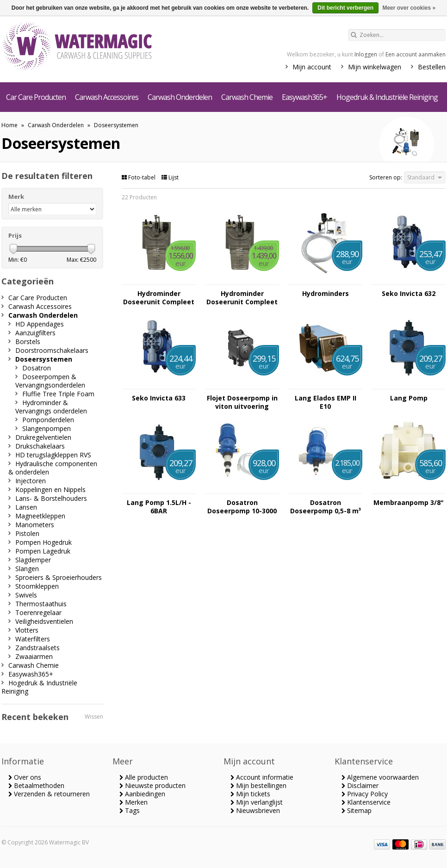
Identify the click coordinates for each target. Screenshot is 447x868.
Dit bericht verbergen (345, 8)
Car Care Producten (36, 97)
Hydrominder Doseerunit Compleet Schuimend (159, 298)
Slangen (27, 569)
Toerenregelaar (38, 613)
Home (9, 125)
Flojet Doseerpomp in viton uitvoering (242, 402)
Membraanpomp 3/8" (409, 503)
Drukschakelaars (40, 446)
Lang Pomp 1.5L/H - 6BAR (159, 507)
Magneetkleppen (40, 516)
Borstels (28, 342)
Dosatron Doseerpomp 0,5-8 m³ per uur (326, 507)
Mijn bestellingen (258, 785)
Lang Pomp (409, 398)
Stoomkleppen (37, 586)
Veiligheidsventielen (44, 621)
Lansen (26, 507)
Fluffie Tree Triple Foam (58, 394)
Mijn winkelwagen (375, 67)
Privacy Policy (365, 794)
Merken (133, 802)
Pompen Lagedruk (43, 551)
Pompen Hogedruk (43, 542)
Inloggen (366, 54)
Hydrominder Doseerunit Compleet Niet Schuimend (242, 298)
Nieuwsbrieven (255, 810)
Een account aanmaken (416, 54)
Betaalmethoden (36, 785)
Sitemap (357, 810)
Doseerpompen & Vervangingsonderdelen (50, 381)
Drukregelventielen (43, 437)
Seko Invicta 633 (159, 398)
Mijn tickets (250, 794)
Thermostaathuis (41, 604)
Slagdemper (33, 560)
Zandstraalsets (37, 648)
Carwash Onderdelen (180, 97)
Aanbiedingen (142, 794)
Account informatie (262, 777)
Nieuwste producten (152, 785)
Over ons (25, 777)
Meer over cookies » (409, 8)
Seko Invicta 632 (409, 294)
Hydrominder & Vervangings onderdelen (51, 407)
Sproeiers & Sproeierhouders (59, 577)
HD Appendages (40, 324)
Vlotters (27, 630)
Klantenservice (366, 802)
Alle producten (144, 777)
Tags (130, 810)
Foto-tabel (139, 177)
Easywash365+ (304, 97)
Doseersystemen (116, 125)
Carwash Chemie (247, 97)
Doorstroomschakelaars (52, 350)
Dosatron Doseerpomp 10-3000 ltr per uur (242, 507)
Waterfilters (33, 639)
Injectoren (31, 481)
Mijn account (312, 67)
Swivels (26, 595)
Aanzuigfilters (35, 333)
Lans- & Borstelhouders (51, 498)
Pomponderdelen (48, 420)
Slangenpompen (47, 428)
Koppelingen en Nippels (50, 489)
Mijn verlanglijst (257, 802)
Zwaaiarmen (34, 656)
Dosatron (37, 368)
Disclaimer (360, 785)
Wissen (94, 717)
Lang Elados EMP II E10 (326, 402)
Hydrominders (326, 294)
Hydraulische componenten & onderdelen (53, 468)
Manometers (35, 525)
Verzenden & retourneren (49, 794)
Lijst (170, 177)
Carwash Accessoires (107, 97)
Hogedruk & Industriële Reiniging (387, 97)
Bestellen (432, 67)
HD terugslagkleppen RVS (53, 455)
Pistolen (27, 533)
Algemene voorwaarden (380, 777)
